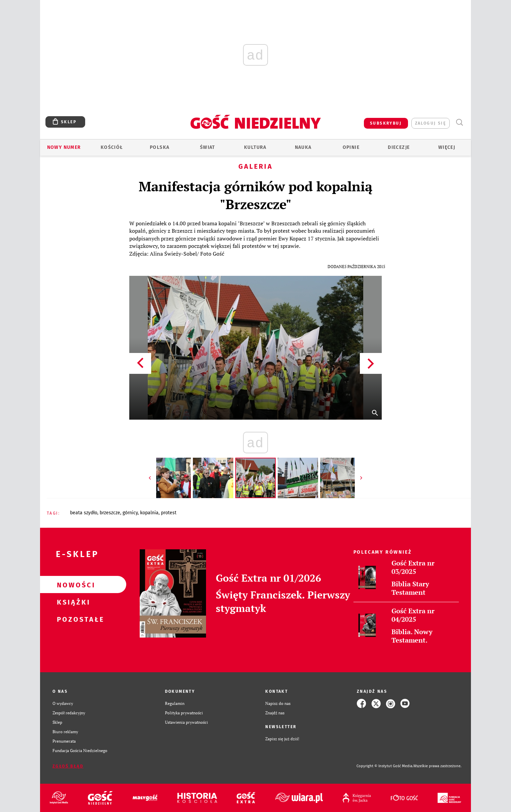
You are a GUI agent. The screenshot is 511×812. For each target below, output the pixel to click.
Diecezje (399, 147)
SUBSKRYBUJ (386, 123)
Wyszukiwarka (459, 122)
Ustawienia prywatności (186, 722)
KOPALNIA (149, 513)
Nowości (72, 585)
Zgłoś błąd (68, 766)
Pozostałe (72, 619)
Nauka (303, 147)
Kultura (255, 147)
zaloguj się (431, 123)
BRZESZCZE (110, 513)
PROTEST (169, 513)
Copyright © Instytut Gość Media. (385, 766)
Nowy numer (64, 147)
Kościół (112, 147)
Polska (160, 147)
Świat (208, 147)
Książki (72, 602)
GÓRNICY (130, 513)
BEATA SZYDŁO (84, 513)
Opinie (351, 147)
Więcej (447, 147)
